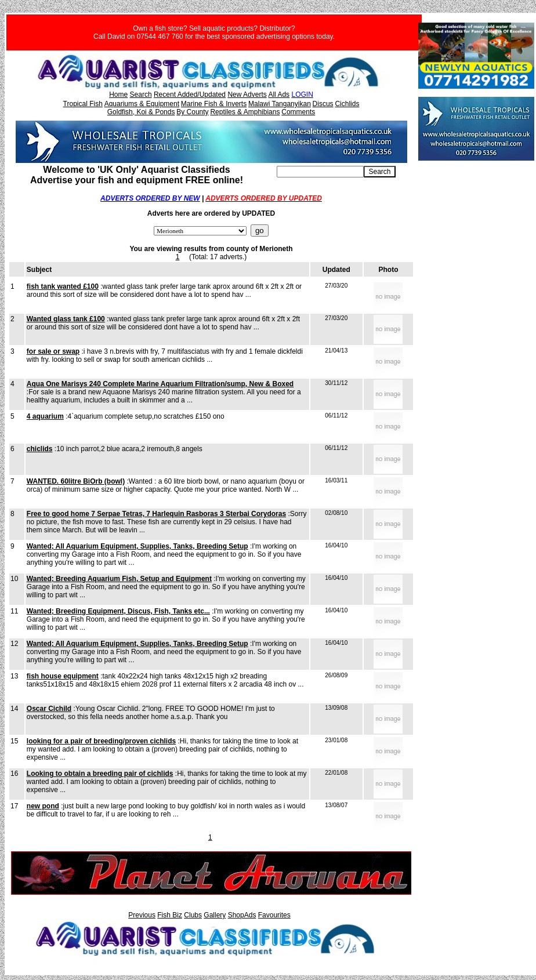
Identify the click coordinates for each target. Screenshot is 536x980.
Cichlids (347, 104)
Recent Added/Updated (190, 95)
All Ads (279, 95)
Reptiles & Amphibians (245, 112)
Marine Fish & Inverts (214, 104)
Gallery (215, 915)
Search (141, 95)
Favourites (274, 915)
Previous (142, 915)
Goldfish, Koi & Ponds (141, 112)
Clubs (193, 915)
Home (118, 95)
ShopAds (242, 915)
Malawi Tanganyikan (280, 104)
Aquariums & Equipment (142, 104)
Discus (323, 104)
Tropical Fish (83, 104)
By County (192, 112)
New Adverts (247, 95)
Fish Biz (170, 915)
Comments (298, 112)
